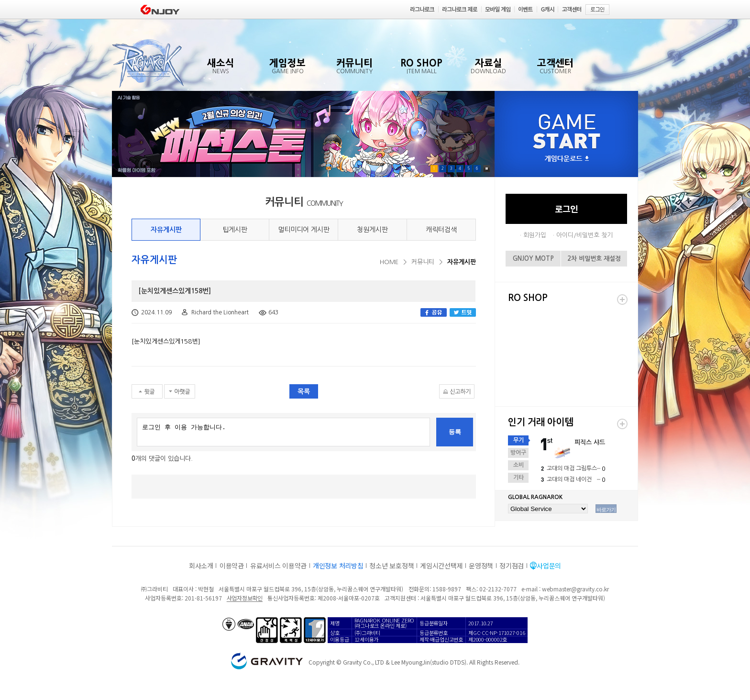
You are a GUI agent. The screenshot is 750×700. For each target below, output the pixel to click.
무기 (518, 440)
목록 (304, 391)
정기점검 (512, 566)
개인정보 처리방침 (338, 566)
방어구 (518, 453)
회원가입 (535, 235)
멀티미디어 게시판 (304, 230)
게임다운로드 (567, 159)
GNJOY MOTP (533, 259)
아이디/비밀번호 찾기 (585, 235)
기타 (518, 478)
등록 (455, 432)
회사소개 (201, 566)
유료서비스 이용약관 (278, 566)
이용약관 (232, 566)
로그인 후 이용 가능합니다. (283, 432)
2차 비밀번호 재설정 (594, 259)
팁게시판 (235, 230)
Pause (487, 169)
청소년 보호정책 (392, 566)
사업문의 (549, 566)
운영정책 (481, 566)
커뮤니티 (423, 262)
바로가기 (606, 510)
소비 (518, 465)
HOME (389, 262)
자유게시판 (166, 230)
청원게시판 (372, 230)
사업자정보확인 (245, 598)
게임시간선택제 (441, 566)
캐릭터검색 (441, 230)
